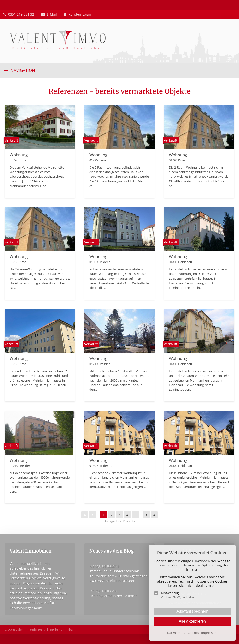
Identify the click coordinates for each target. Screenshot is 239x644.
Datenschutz (176, 633)
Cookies (193, 633)
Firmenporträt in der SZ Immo (113, 596)
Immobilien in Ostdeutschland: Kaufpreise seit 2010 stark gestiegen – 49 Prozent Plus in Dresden (118, 576)
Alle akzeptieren (192, 621)
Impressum (209, 633)
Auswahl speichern (192, 611)
